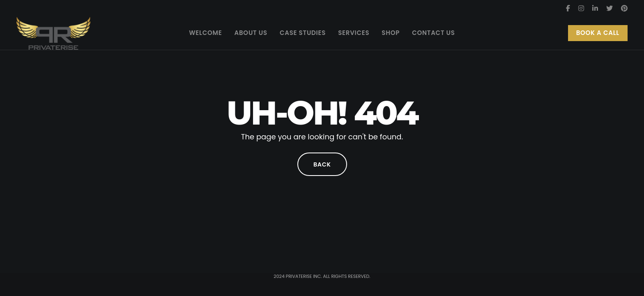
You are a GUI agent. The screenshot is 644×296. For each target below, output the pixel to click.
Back (322, 164)
